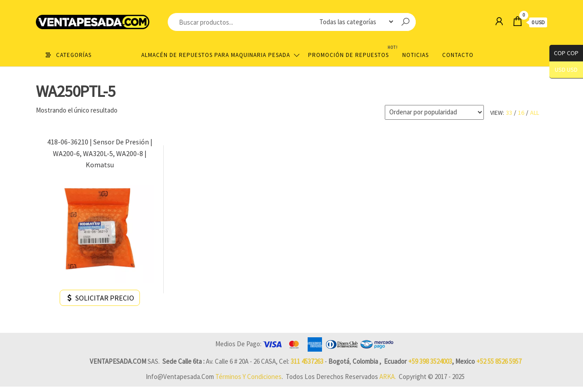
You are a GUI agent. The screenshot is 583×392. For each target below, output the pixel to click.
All (535, 113)
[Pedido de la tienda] (434, 112)
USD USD (566, 70)
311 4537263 (307, 361)
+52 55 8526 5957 (499, 361)
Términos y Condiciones (248, 377)
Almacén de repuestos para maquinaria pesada (216, 55)
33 (509, 113)
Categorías (74, 55)
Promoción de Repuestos (352, 51)
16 (521, 113)
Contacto (458, 55)
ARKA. (388, 377)
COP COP (564, 53)
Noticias (415, 55)
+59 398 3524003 (430, 361)
